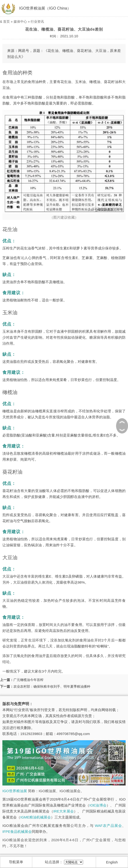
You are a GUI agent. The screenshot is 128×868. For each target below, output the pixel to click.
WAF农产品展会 (108, 826)
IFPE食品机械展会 (17, 832)
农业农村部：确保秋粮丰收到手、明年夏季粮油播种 (52, 686)
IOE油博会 (98, 805)
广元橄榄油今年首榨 (28, 680)
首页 (6, 22)
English (112, 862)
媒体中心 (20, 22)
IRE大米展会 (64, 811)
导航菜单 (16, 862)
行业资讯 (37, 22)
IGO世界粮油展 (15, 791)
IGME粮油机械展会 (36, 817)
